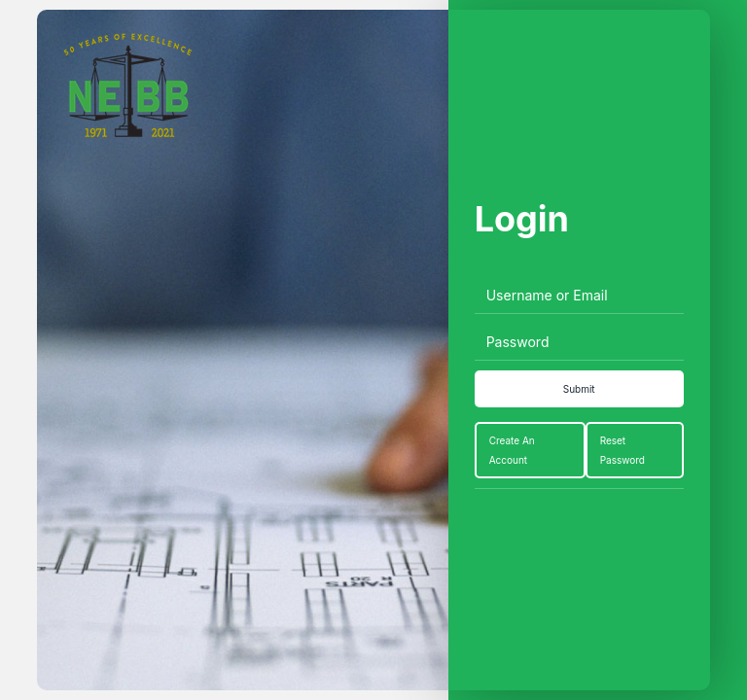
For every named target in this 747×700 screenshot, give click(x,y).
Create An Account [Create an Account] (512, 450)
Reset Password (622, 450)
